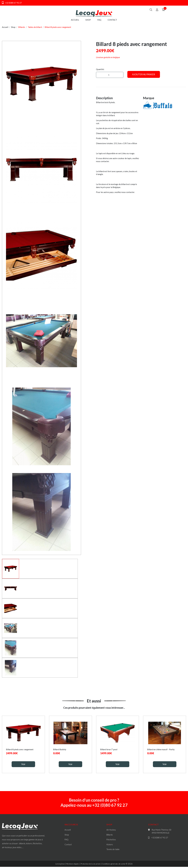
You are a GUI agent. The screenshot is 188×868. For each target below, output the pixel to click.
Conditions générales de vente (116, 865)
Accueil (75, 21)
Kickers (110, 846)
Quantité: (100, 71)
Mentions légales (70, 865)
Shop (88, 21)
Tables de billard (35, 29)
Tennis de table (113, 851)
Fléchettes (111, 841)
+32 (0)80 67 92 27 (12, 3)
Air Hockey (111, 831)
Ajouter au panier (144, 76)
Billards (22, 29)
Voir (23, 766)
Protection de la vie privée (90, 865)
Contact (112, 21)
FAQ (99, 21)
